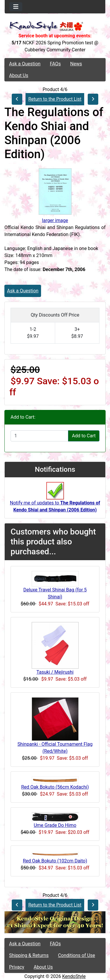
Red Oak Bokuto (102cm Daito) (55, 861)
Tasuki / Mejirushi (55, 672)
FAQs (55, 64)
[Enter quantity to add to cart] (39, 436)
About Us (19, 75)
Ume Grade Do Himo (55, 825)
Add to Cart (84, 436)
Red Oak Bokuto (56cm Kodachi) (55, 787)
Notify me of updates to (55, 500)
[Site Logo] (55, 27)
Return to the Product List (55, 99)
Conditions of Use (77, 955)
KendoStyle (74, 976)
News (76, 64)
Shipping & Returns (29, 955)
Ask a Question (25, 64)
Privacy (17, 967)
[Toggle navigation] (16, 7)
